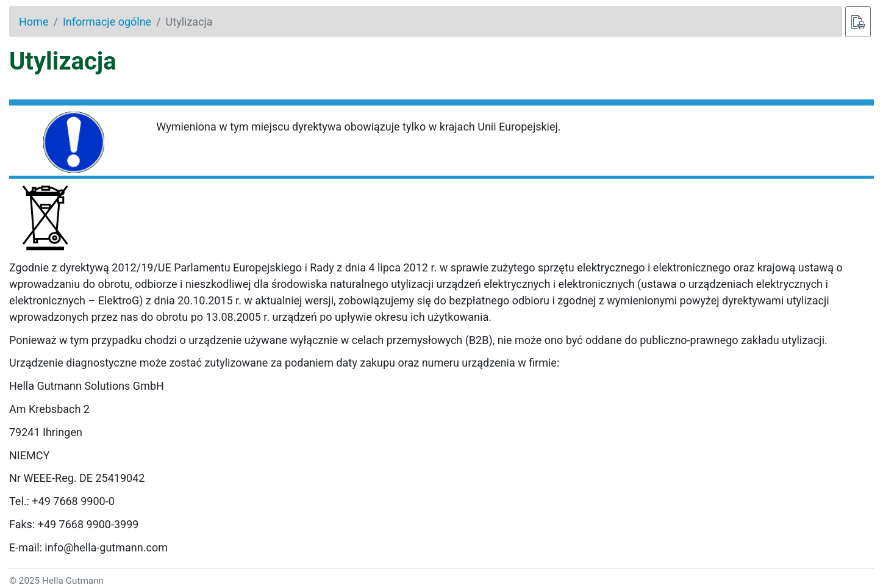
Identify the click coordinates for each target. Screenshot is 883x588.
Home (34, 22)
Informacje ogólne (107, 22)
